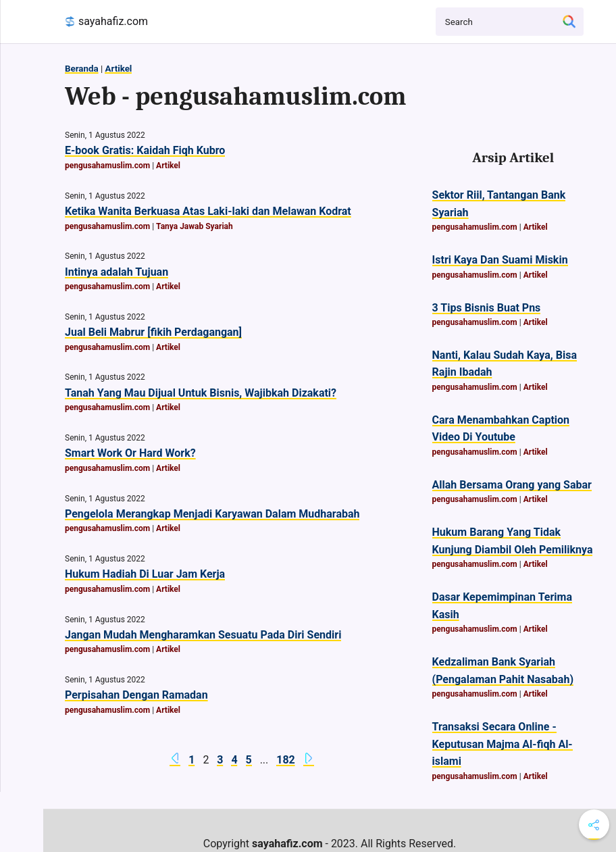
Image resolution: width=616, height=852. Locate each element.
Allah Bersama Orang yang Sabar (512, 485)
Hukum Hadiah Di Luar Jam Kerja (145, 574)
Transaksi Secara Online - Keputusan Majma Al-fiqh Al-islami (503, 744)
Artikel (118, 69)
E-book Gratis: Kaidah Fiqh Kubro (145, 150)
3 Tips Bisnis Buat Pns (487, 308)
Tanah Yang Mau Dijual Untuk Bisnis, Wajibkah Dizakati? (201, 393)
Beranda (82, 69)
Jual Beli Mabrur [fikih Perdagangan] (153, 332)
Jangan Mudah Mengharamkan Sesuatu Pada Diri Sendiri (203, 635)
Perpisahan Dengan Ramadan (136, 695)
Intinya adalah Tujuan (117, 272)
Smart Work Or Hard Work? (130, 453)
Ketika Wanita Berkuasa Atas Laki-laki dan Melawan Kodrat (208, 211)
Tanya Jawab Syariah (195, 226)
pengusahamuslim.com (107, 166)
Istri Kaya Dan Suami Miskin (500, 260)
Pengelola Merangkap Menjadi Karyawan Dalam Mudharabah (212, 514)
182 (286, 760)
